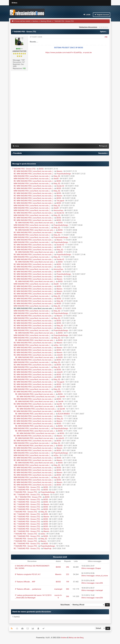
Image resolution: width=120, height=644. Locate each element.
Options (104, 32)
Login (87, 15)
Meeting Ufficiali (46, 21)
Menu (14, 3)
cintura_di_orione (102, 576)
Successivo (103, 153)
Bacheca (35, 21)
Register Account (102, 15)
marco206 (99, 583)
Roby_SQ (57, 176)
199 (67, 582)
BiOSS (41, 169)
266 (67, 596)
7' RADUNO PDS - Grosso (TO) (24, 169)
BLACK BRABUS (64, 414)
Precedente (17, 153)
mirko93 (60, 355)
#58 (106, 37)
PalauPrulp (47, 548)
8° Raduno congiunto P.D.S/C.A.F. (28, 574)
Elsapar (98, 568)
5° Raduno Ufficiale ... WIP (25, 582)
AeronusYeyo (58, 210)
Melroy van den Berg (76, 638)
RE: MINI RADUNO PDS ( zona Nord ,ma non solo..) (33, 171)
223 (67, 574)
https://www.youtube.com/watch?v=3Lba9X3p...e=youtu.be (69, 52)
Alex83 (56, 179)
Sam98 (62, 397)
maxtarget (58, 589)
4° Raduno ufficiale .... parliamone (28, 589)
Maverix (59, 171)
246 (67, 567)
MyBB (48, 638)
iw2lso (59, 267)
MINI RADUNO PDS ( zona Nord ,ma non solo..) (32, 176)
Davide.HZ (60, 186)
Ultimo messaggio (88, 568)
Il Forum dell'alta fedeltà (22, 21)
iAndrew (64, 638)
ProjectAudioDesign (64, 174)
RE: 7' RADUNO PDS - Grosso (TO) (27, 487)
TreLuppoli (60, 201)
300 (67, 589)
